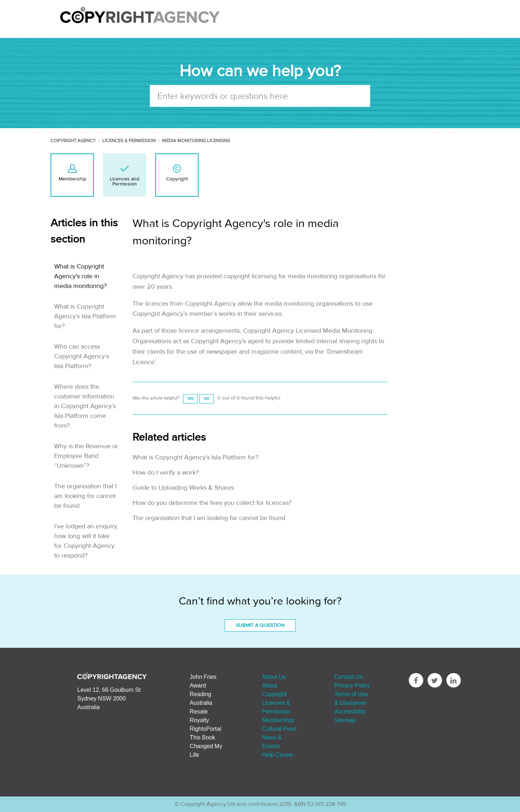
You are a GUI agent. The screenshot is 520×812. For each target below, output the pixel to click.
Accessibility (350, 711)
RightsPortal (205, 729)
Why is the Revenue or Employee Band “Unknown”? (86, 456)
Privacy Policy (352, 685)
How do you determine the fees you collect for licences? (212, 503)
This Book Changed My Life (206, 746)
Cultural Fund (279, 729)
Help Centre (278, 755)
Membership (278, 720)
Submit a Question (260, 625)
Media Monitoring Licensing (196, 141)
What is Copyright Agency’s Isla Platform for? (85, 316)
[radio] (190, 399)
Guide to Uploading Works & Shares (183, 488)
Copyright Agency (73, 141)
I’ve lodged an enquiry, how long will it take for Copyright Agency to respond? (86, 541)
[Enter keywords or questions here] (260, 96)
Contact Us (349, 677)
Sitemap (345, 720)
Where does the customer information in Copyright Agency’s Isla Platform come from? (85, 406)
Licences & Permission (129, 141)
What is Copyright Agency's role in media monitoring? (80, 276)
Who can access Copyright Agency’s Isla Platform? (82, 356)
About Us (274, 677)
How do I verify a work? (166, 473)
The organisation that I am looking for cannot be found (85, 496)
